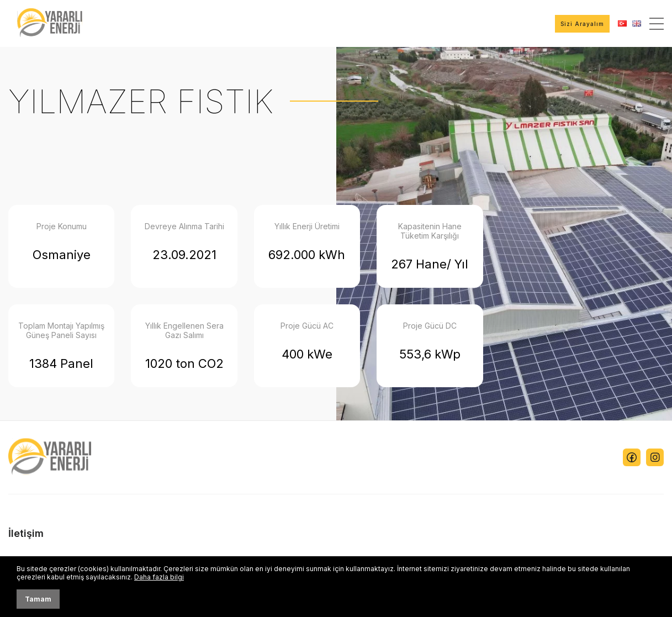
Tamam (38, 599)
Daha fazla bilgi (159, 577)
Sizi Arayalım (582, 24)
